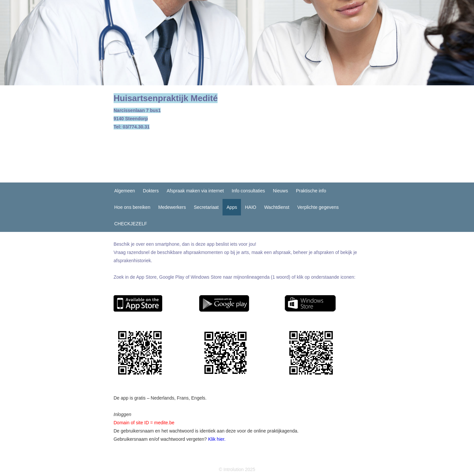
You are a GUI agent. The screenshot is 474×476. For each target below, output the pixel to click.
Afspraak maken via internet (195, 191)
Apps (232, 207)
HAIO (250, 207)
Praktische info (311, 191)
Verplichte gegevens (318, 207)
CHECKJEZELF (131, 224)
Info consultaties (248, 191)
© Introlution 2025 (237, 469)
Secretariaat (206, 207)
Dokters (151, 191)
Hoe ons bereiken (132, 207)
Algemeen (125, 191)
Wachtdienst (277, 207)
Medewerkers (172, 207)
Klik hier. (217, 439)
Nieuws (280, 191)
